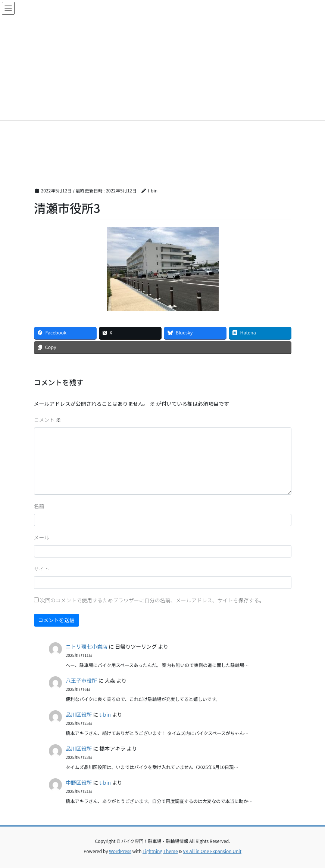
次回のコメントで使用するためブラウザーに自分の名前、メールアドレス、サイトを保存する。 (152, 600)
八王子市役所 (81, 680)
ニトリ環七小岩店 (87, 646)
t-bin (105, 714)
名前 (39, 506)
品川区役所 (79, 714)
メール (42, 537)
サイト (42, 569)
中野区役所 (79, 782)
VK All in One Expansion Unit (212, 851)
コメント (48, 420)
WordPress (120, 851)
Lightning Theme (160, 851)
